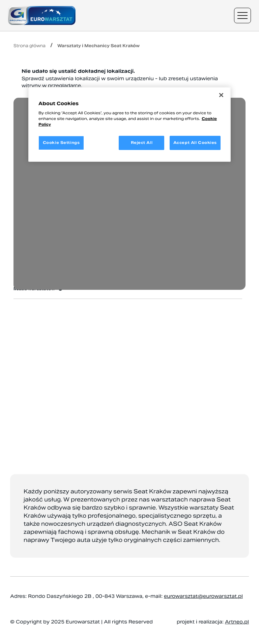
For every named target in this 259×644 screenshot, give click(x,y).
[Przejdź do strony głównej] (42, 16)
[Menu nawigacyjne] (242, 16)
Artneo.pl (237, 622)
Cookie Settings (61, 143)
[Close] (221, 95)
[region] (129, 125)
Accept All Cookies (195, 143)
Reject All (142, 143)
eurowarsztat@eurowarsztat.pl (203, 596)
